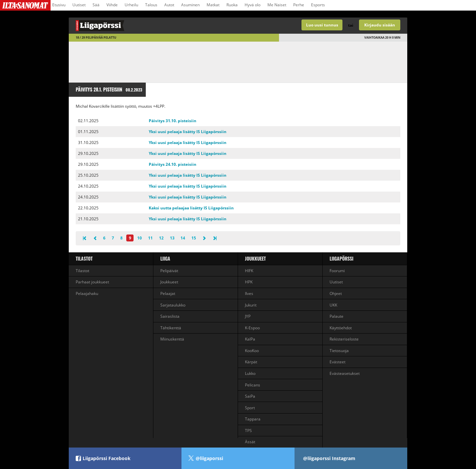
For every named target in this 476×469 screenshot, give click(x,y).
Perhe (299, 5)
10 (139, 238)
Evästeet (337, 362)
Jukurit (251, 305)
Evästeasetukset (345, 373)
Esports (318, 5)
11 (150, 238)
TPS (248, 431)
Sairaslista (170, 316)
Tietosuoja (339, 351)
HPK (249, 282)
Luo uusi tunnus (322, 25)
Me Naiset (277, 5)
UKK (333, 305)
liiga (165, 258)
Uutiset (79, 5)
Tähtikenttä (171, 328)
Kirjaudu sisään (380, 25)
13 (172, 238)
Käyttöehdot (341, 328)
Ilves (249, 293)
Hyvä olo (253, 5)
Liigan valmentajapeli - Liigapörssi (153, 26)
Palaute (337, 316)
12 (161, 238)
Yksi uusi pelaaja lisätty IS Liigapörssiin (188, 132)
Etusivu (59, 5)
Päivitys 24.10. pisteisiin (173, 164)
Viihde (112, 5)
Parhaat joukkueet (92, 282)
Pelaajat (168, 293)
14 (183, 238)
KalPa (250, 339)
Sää (96, 5)
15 (194, 238)
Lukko (250, 373)
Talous (151, 5)
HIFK (249, 271)
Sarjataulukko (173, 305)
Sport (250, 408)
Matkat (213, 5)
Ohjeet (336, 293)
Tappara (253, 419)
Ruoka (232, 5)
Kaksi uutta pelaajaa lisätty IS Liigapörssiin (191, 208)
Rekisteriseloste (344, 339)
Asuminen (190, 5)
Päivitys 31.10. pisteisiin (173, 121)
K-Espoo (252, 328)
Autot (169, 5)
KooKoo (252, 351)
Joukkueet (169, 282)
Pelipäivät (169, 271)
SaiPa (250, 396)
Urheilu (131, 5)
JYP (248, 316)
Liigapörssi (341, 258)
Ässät (250, 442)
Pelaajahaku (87, 293)
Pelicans (253, 385)
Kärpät (251, 362)
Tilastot (84, 258)
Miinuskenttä (172, 339)
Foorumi (337, 271)
